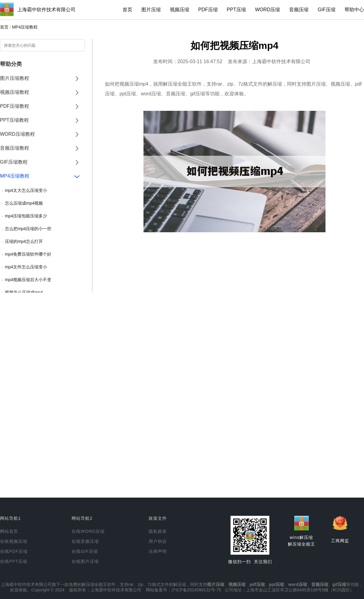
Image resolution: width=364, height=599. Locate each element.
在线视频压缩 (14, 541)
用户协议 (158, 541)
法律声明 (158, 551)
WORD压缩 (268, 10)
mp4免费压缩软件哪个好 (28, 254)
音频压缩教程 (15, 148)
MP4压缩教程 (25, 27)
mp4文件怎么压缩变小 (26, 267)
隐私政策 (158, 531)
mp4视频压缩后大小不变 (28, 280)
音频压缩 (299, 10)
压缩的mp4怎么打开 (24, 241)
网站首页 (9, 531)
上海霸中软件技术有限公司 (46, 10)
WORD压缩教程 (17, 134)
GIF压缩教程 (14, 162)
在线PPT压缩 (14, 561)
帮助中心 (354, 10)
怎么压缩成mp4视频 (24, 203)
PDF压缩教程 (15, 106)
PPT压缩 (236, 10)
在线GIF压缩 (85, 551)
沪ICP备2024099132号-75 (196, 590)
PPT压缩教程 (14, 120)
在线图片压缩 (85, 561)
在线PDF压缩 (14, 551)
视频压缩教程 (15, 92)
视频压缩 (180, 10)
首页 (127, 10)
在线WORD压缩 (88, 531)
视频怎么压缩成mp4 (24, 292)
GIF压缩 (327, 10)
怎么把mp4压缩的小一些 (28, 229)
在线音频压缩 (85, 541)
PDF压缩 (208, 10)
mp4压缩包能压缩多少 (26, 216)
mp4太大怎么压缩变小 (26, 190)
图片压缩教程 (15, 78)
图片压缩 (151, 10)
